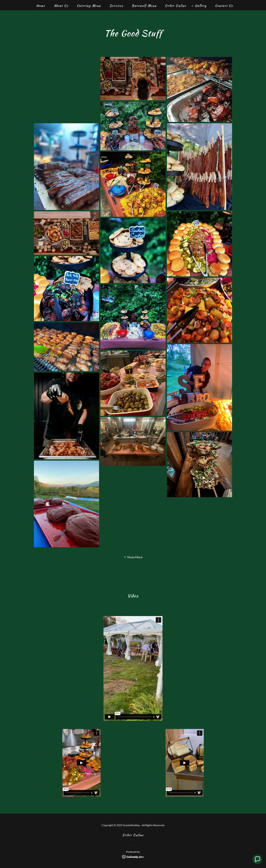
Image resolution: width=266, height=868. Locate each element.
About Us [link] (61, 6)
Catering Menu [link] (89, 6)
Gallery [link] (201, 6)
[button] (133, 557)
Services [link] (116, 6)
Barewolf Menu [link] (144, 6)
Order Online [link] (176, 6)
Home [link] (41, 6)
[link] (133, 856)
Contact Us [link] (224, 6)
